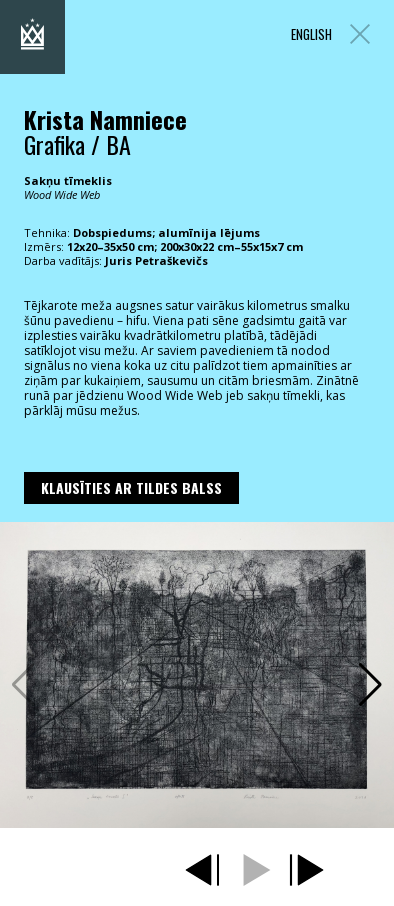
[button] (370, 685)
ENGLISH (311, 34)
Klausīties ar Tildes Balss (131, 487)
